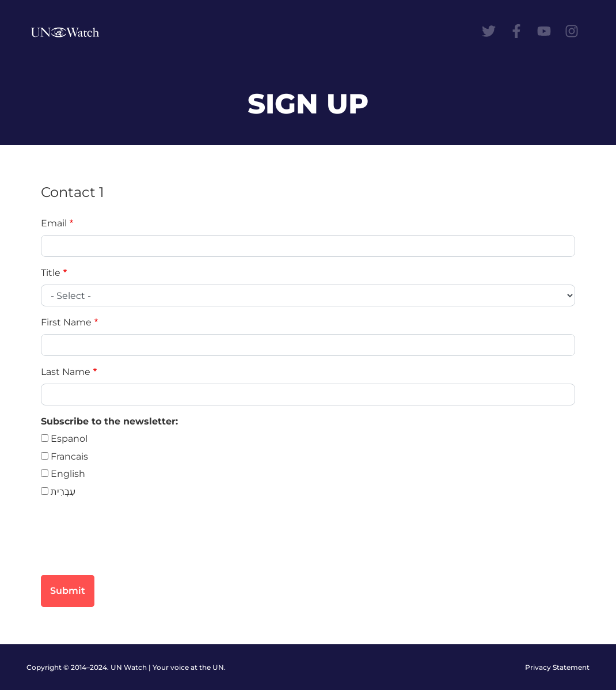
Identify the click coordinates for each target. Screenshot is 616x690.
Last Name (66, 372)
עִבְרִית (63, 492)
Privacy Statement (557, 667)
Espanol (69, 439)
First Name (66, 322)
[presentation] (128, 543)
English (68, 474)
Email (54, 223)
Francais (69, 456)
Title (51, 273)
